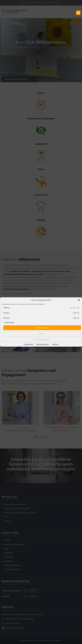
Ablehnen (42, 334)
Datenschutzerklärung (43, 344)
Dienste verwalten (9, 322)
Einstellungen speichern (42, 339)
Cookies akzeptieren (42, 328)
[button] (79, 300)
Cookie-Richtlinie (28, 344)
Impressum (55, 344)
